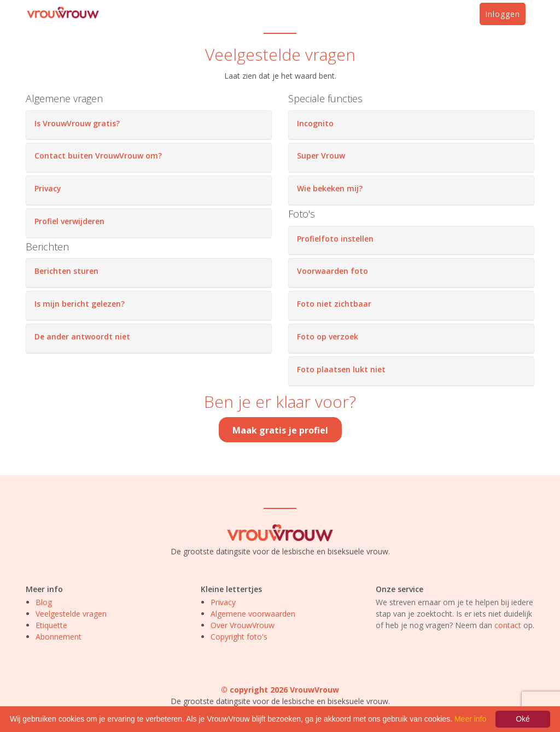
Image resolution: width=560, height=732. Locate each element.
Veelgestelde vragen (71, 614)
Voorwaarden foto (332, 271)
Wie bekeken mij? (330, 188)
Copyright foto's (239, 637)
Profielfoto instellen (335, 239)
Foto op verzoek (328, 336)
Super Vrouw (321, 156)
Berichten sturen (66, 271)
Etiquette (51, 625)
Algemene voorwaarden (253, 614)
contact (508, 625)
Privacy (48, 188)
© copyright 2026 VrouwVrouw (280, 690)
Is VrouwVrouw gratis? (77, 123)
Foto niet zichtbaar (334, 304)
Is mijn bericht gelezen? (80, 304)
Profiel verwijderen (69, 221)
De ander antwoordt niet (82, 336)
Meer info (470, 719)
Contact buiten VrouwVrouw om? (98, 156)
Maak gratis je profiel (280, 430)
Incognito (315, 123)
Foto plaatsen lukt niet (341, 369)
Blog (44, 602)
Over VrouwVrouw (243, 625)
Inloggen (503, 14)
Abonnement (59, 637)
